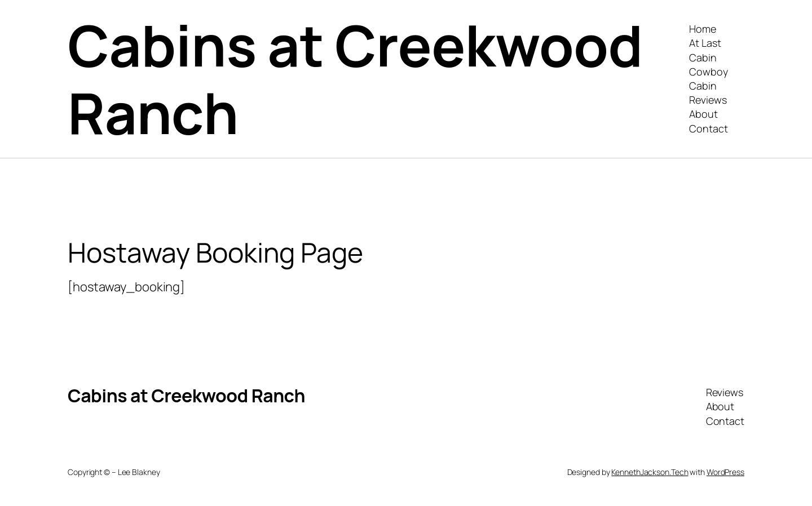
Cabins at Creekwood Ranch (355, 79)
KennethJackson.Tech (650, 472)
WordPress (725, 472)
